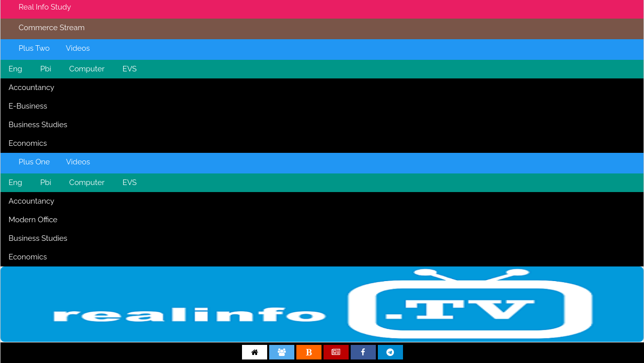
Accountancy (31, 87)
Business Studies (38, 125)
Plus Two (34, 48)
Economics (28, 143)
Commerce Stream (52, 28)
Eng (15, 69)
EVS (130, 69)
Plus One (34, 162)
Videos (78, 48)
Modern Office (33, 220)
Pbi (46, 69)
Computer (87, 69)
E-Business (28, 106)
